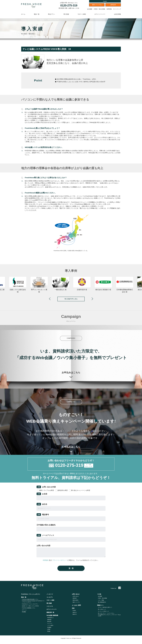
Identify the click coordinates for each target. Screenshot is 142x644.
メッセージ (50, 594)
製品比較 (49, 621)
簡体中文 (75, 612)
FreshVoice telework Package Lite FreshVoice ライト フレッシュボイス (33, 601)
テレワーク (50, 623)
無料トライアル (97, 5)
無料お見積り (76, 600)
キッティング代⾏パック (103, 611)
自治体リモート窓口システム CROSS (30, 606)
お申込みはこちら (71, 374)
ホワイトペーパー (100, 14)
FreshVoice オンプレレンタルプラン (30, 604)
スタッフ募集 (101, 600)
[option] (82, 284)
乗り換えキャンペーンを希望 (81, 490)
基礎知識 (49, 620)
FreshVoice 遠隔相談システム (29, 608)
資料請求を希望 (62, 490)
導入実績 (66, 14)
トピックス (50, 606)
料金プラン (51, 14)
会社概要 (90, 9)
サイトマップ (117, 9)
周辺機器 (24, 612)
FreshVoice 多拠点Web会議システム (30, 599)
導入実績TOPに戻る (71, 299)
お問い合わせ (76, 596)
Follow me (116, 588)
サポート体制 (82, 14)
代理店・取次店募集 (99, 9)
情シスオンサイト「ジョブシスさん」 (106, 613)
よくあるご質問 (76, 605)
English (105, 1)
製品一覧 (37, 14)
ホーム (23, 14)
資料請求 (113, 5)
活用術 (49, 629)
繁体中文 (75, 614)
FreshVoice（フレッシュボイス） (29, 20)
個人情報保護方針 (102, 602)
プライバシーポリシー (60, 560)
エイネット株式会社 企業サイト (105, 607)
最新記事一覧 (50, 612)
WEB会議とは (50, 618)
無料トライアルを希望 (47, 490)
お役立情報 (117, 14)
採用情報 (109, 9)
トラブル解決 (50, 625)
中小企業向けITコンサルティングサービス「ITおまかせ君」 (109, 615)
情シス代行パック (102, 609)
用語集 (49, 631)
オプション (24, 610)
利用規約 (46, 560)
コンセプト (50, 597)
